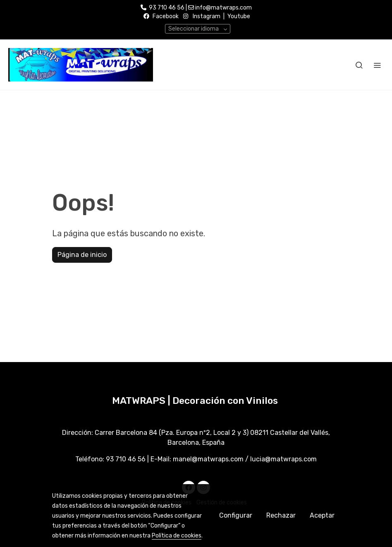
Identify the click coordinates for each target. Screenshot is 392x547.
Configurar (236, 515)
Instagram (207, 16)
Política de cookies (177, 536)
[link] (81, 65)
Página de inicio (82, 255)
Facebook (166, 16)
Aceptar (322, 515)
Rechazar (281, 515)
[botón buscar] (359, 65)
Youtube (239, 16)
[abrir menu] (377, 65)
